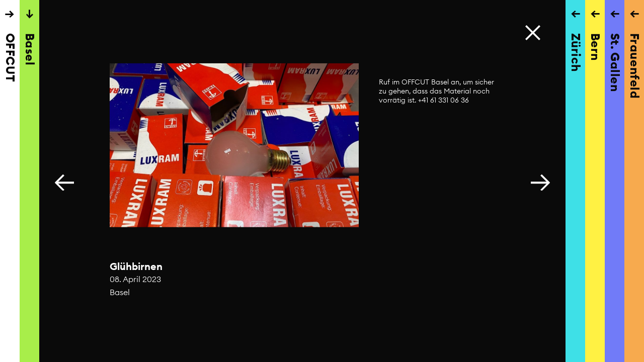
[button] (540, 181)
